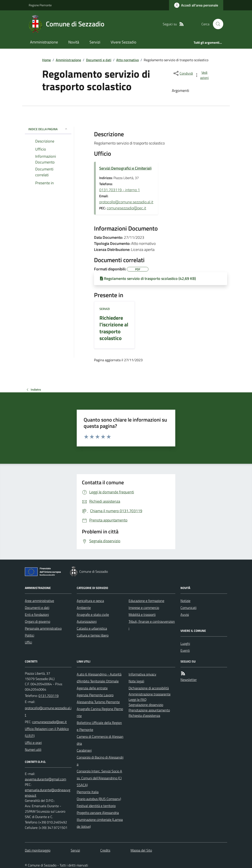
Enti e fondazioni (37, 614)
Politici (30, 635)
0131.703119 (49, 696)
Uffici (28, 642)
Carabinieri (84, 750)
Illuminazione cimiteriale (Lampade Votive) (100, 823)
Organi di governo (37, 621)
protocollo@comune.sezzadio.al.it (126, 202)
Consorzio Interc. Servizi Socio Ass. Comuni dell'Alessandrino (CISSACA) (99, 778)
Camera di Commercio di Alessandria (100, 740)
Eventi (185, 650)
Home (46, 60)
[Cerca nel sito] (216, 24)
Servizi (95, 42)
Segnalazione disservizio (146, 705)
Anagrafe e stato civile (93, 614)
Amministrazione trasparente (150, 694)
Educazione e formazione (146, 601)
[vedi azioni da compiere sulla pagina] (202, 75)
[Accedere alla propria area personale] (196, 5)
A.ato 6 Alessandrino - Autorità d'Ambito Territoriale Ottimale (99, 678)
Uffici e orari (33, 743)
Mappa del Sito (141, 850)
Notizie (185, 601)
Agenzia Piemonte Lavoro (95, 695)
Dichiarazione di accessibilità (149, 688)
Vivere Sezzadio (124, 42)
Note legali (136, 681)
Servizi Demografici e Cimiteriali (125, 168)
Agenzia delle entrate (92, 688)
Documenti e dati (99, 60)
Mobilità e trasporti (142, 614)
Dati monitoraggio (38, 850)
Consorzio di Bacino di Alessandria (100, 761)
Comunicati (188, 608)
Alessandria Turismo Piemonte (98, 702)
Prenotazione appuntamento (149, 710)
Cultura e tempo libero (93, 635)
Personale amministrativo (43, 628)
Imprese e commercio (144, 608)
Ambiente (84, 608)
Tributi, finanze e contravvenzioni (152, 625)
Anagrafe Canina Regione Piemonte (100, 712)
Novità (74, 42)
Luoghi (185, 643)
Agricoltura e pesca (90, 601)
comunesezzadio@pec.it (126, 208)
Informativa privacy (142, 674)
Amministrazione (44, 42)
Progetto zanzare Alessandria (98, 813)
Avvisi (185, 614)
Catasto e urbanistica (92, 628)
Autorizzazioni (87, 621)
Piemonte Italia (88, 792)
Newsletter (189, 680)
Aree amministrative (39, 601)
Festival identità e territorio (96, 806)
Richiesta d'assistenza (144, 716)
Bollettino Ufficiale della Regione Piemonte (99, 726)
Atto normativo (128, 60)
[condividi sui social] (183, 73)
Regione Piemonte (40, 5)
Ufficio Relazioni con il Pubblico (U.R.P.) (47, 732)
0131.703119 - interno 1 (120, 190)
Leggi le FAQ (138, 700)
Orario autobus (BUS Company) (99, 799)
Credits (105, 850)
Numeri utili (33, 749)
